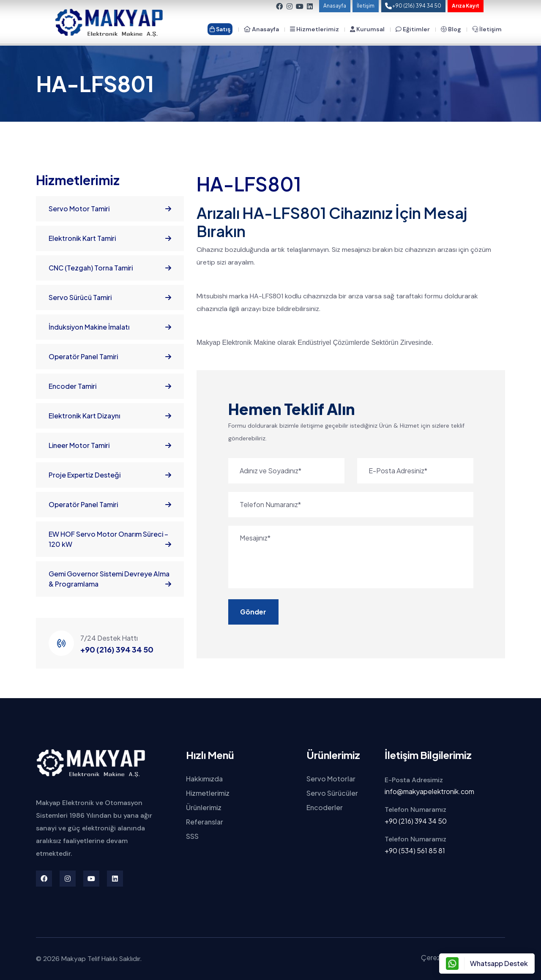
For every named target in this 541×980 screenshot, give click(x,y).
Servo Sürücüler (332, 793)
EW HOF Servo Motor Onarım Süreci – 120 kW (110, 539)
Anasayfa (335, 6)
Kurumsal (367, 29)
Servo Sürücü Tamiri (110, 298)
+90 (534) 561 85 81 (415, 850)
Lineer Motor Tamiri (110, 445)
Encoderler (325, 807)
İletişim (366, 6)
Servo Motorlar (331, 779)
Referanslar (205, 822)
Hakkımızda (204, 779)
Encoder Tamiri (110, 386)
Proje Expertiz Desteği (110, 475)
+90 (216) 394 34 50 (117, 649)
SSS (192, 836)
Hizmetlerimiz (314, 29)
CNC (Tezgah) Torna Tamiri (110, 268)
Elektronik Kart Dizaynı (110, 416)
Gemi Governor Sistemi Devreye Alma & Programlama (110, 579)
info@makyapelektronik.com (429, 791)
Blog (451, 29)
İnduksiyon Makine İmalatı (110, 327)
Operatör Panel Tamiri (110, 357)
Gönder (252, 612)
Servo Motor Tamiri (110, 209)
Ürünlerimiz (204, 807)
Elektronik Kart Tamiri (110, 238)
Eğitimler (413, 29)
